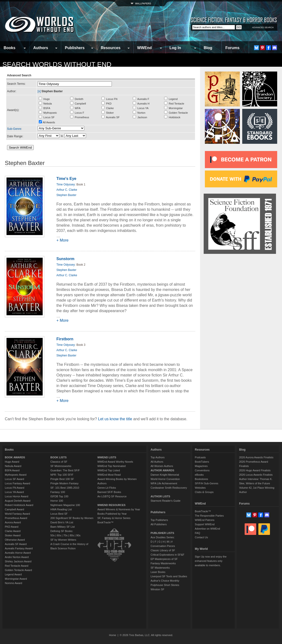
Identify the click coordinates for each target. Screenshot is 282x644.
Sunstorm (65, 259)
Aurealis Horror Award (18, 553)
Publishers (75, 48)
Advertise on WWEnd (207, 529)
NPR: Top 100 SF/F (62, 475)
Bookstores (201, 479)
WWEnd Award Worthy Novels (115, 462)
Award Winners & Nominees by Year (119, 509)
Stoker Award (13, 535)
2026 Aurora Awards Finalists (256, 457)
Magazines (201, 466)
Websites (200, 488)
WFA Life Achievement (164, 483)
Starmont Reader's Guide (166, 501)
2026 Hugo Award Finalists (255, 470)
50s (53, 535)
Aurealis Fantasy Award (19, 548)
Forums (232, 48)
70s (65, 535)
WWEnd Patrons (205, 520)
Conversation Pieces (163, 546)
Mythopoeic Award (16, 475)
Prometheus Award (16, 518)
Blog (208, 48)
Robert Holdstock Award (19, 505)
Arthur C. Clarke (67, 190)
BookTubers (202, 462)
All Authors (157, 462)
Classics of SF (59, 462)
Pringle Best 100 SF (62, 479)
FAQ (197, 533)
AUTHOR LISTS (160, 496)
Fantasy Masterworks (163, 563)
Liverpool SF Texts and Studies (169, 576)
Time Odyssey (66, 184)
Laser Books (158, 572)
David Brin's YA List (62, 522)
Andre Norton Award (17, 557)
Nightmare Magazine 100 (65, 505)
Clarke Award (13, 531)
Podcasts (200, 457)
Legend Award (13, 574)
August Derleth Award (18, 501)
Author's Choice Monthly (165, 581)
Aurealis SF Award (16, 544)
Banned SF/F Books (109, 492)
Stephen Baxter (66, 195)
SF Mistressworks (61, 466)
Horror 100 (57, 501)
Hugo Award (12, 462)
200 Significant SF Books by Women (72, 518)
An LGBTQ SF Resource (112, 496)
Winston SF (158, 589)
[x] (39, 91)
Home (112, 635)
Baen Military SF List (63, 527)
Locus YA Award (14, 492)
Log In (175, 48)
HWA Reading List (61, 509)
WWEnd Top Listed (109, 470)
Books (10, 48)
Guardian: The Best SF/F (65, 470)
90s (78, 535)
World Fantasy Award (17, 514)
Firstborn (65, 339)
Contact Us (201, 537)
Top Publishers (159, 520)
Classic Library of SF (163, 550)
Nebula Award (13, 466)
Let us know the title (115, 419)
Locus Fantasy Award (17, 483)
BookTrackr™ (105, 522)
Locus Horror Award (17, 496)
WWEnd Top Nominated (111, 466)
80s (72, 535)
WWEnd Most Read (109, 475)
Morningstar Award (16, 579)
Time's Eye (66, 179)
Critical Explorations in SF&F (168, 555)
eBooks (199, 475)
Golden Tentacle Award (18, 570)
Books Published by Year (112, 514)
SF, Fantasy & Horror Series (114, 518)
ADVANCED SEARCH (263, 27)
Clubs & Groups (204, 492)
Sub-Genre (14, 129)
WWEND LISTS (107, 457)
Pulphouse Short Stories (165, 585)
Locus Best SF (59, 514)
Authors (41, 48)
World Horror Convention (165, 479)
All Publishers (159, 524)
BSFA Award (12, 470)
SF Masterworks (160, 568)
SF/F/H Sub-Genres (206, 483)
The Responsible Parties (209, 516)
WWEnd (144, 48)
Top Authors (158, 457)
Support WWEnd (205, 524)
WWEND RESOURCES (111, 505)
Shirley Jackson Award (18, 561)
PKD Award (12, 527)
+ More (62, 240)
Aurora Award (13, 522)
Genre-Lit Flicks (107, 488)
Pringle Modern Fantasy (64, 483)
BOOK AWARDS (15, 457)
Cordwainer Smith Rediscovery (169, 488)
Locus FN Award (15, 488)
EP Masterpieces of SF (164, 559)
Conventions (202, 470)
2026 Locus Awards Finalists (256, 475)
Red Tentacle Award (17, 566)
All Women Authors (162, 466)
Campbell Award (14, 509)
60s (59, 535)
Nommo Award (13, 583)
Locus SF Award (14, 479)
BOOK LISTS (58, 457)
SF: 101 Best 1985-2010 (65, 488)
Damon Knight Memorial (165, 475)
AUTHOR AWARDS (162, 470)
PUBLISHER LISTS (162, 533)
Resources (111, 48)
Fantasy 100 (58, 492)
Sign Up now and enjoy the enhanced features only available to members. (211, 561)
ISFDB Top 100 (59, 496)
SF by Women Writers (63, 540)
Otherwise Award (15, 540)
